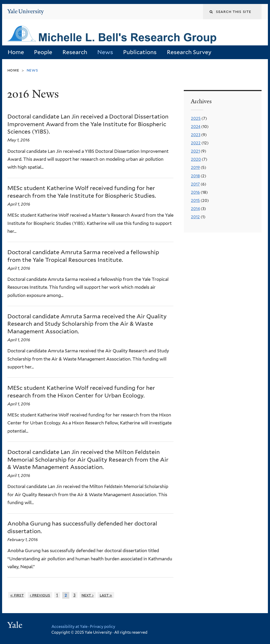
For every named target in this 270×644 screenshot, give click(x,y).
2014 (195, 209)
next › (88, 595)
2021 (195, 151)
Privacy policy (103, 626)
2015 (195, 201)
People (43, 52)
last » (106, 595)
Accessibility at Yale (69, 626)
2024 (196, 127)
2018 (195, 176)
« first (17, 595)
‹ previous (40, 595)
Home (16, 52)
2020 (196, 159)
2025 (196, 119)
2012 (195, 217)
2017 (195, 184)
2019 (195, 168)
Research (75, 52)
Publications (140, 52)
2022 (196, 143)
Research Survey (189, 52)
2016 (195, 192)
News (105, 52)
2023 (196, 135)
